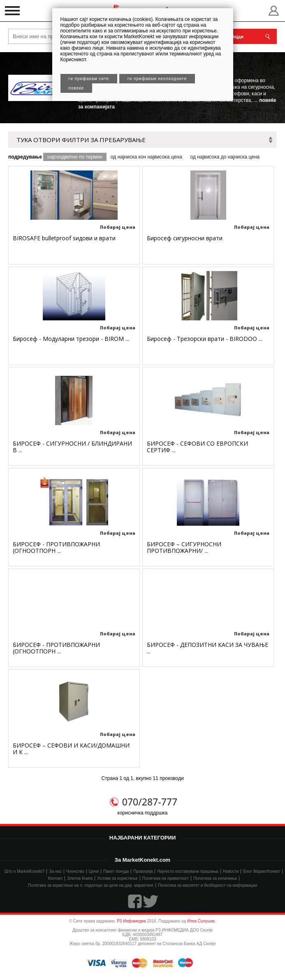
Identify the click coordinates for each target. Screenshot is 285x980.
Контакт (55, 878)
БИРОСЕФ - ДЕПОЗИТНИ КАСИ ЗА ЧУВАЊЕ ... (207, 648)
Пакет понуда (116, 871)
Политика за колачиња (215, 878)
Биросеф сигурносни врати (185, 238)
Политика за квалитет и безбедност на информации (207, 885)
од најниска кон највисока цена (146, 157)
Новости (231, 871)
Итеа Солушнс (201, 921)
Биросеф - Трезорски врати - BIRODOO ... (205, 339)
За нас (55, 871)
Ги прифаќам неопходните (157, 79)
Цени (94, 871)
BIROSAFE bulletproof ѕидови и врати (64, 238)
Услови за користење (117, 878)
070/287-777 (150, 802)
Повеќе (76, 88)
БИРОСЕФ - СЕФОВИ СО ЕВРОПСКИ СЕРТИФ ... (197, 447)
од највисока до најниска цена (225, 157)
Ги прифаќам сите (89, 79)
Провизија (143, 871)
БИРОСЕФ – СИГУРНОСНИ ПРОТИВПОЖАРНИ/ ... (184, 547)
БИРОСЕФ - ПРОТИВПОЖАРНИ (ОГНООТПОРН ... (56, 547)
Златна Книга (80, 878)
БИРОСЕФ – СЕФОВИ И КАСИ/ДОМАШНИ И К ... (71, 749)
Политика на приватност (166, 878)
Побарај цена (118, 227)
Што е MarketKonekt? (25, 871)
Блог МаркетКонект (262, 871)
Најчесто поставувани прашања (188, 871)
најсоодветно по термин (75, 157)
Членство (75, 871)
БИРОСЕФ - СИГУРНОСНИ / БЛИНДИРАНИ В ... (72, 447)
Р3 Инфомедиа (131, 921)
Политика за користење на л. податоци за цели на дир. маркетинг (91, 885)
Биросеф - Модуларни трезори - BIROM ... (71, 339)
